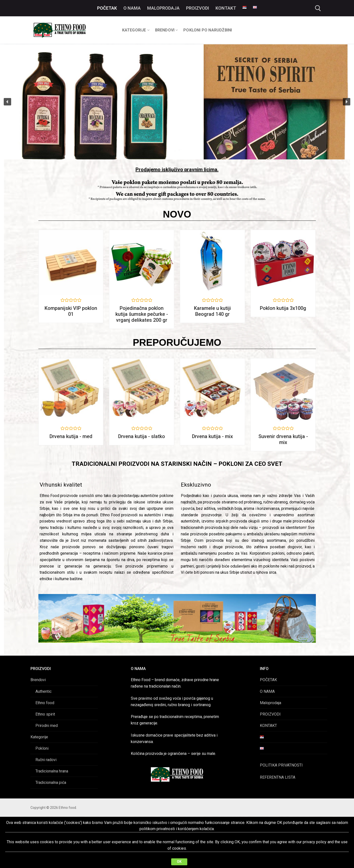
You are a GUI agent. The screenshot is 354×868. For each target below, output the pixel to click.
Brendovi (38, 680)
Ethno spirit (45, 714)
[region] (177, 102)
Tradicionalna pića (51, 782)
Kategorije (39, 737)
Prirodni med (47, 726)
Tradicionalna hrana (52, 771)
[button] (7, 102)
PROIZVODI (270, 714)
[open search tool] (318, 8)
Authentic (43, 691)
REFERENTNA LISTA (278, 777)
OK (179, 862)
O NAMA (267, 691)
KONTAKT (268, 726)
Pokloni (42, 748)
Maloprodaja (271, 703)
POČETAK (268, 680)
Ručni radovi (46, 760)
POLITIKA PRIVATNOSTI (281, 765)
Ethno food (45, 703)
